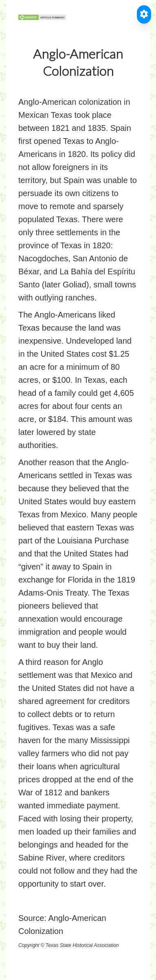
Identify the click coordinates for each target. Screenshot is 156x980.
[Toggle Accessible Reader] (144, 14)
